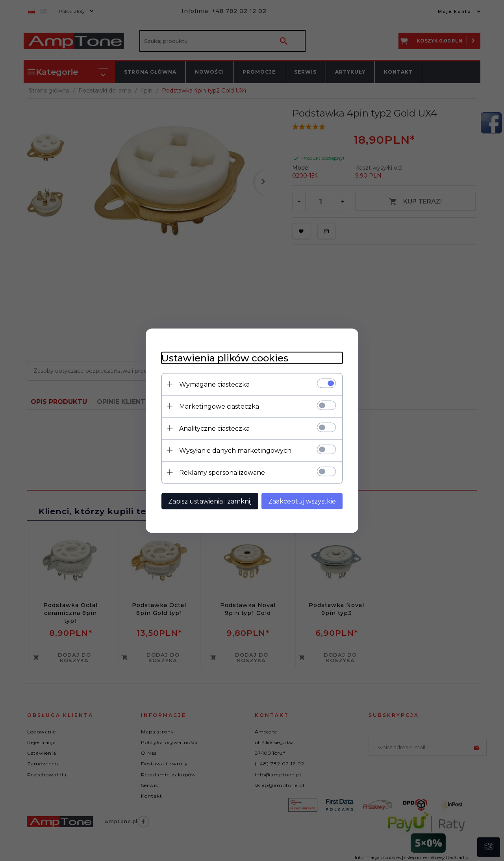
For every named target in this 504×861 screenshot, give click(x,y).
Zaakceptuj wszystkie (302, 501)
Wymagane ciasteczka (214, 384)
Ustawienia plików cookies (225, 358)
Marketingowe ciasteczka (219, 406)
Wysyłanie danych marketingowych (235, 450)
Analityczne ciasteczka (214, 428)
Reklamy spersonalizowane (222, 472)
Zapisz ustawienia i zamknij (210, 501)
